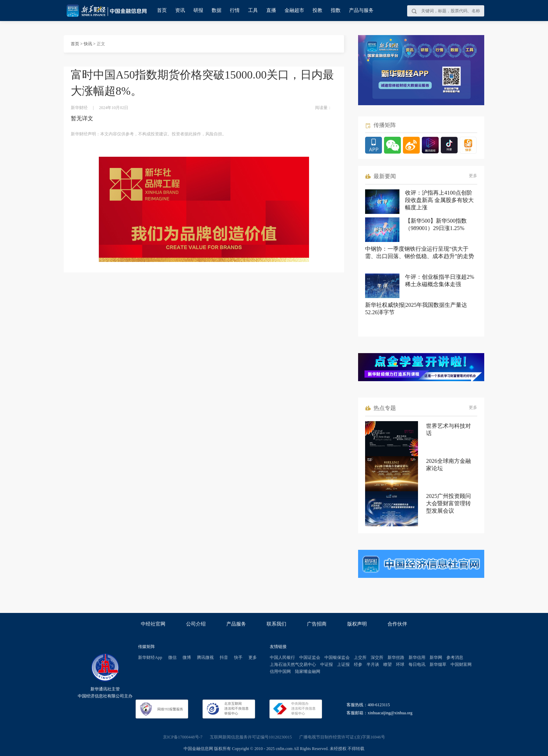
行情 (235, 10)
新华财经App (150, 657)
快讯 (88, 44)
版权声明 (357, 624)
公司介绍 (196, 624)
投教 (317, 10)
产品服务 (236, 624)
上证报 (343, 664)
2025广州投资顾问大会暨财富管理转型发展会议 (448, 503)
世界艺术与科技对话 (448, 430)
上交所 (360, 657)
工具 (253, 10)
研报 (198, 10)
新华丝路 (396, 657)
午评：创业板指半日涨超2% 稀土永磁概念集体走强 (440, 281)
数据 (217, 10)
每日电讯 (417, 664)
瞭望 (388, 664)
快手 (238, 657)
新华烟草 (438, 664)
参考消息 (455, 657)
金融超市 (294, 10)
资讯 (180, 10)
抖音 (224, 657)
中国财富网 (461, 664)
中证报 (327, 664)
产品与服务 (361, 10)
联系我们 (276, 624)
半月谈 (373, 664)
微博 (187, 657)
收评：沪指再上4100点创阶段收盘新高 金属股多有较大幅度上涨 (439, 200)
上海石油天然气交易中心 (293, 664)
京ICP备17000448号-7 (183, 737)
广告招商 (317, 624)
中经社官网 (153, 624)
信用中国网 (280, 671)
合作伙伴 (397, 624)
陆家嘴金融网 (308, 671)
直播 (271, 10)
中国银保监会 (337, 657)
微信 (172, 657)
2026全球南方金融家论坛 (448, 465)
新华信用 (417, 657)
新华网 (436, 657)
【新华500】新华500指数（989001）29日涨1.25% (436, 224)
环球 (400, 664)
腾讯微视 (205, 657)
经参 (358, 664)
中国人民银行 (282, 657)
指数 (336, 10)
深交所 (377, 657)
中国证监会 (310, 657)
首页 (162, 10)
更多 (473, 176)
